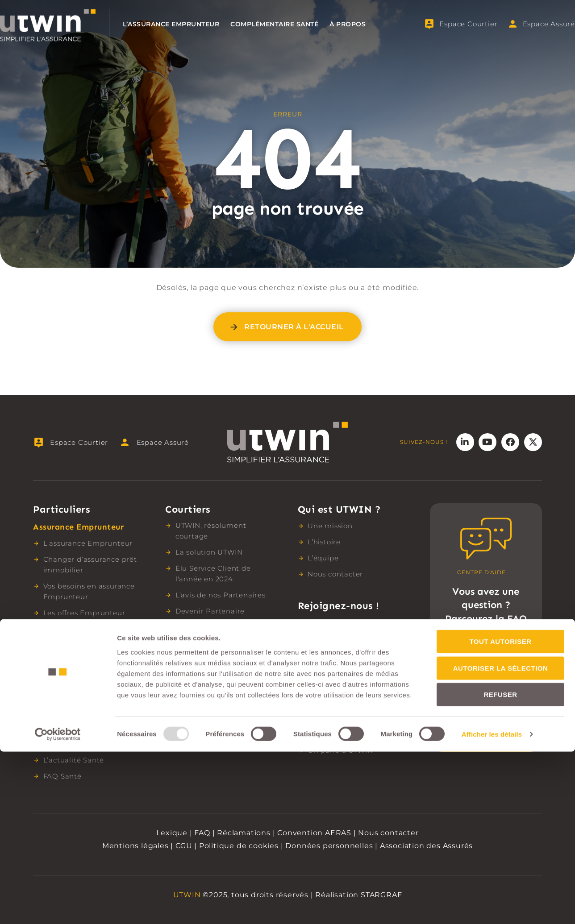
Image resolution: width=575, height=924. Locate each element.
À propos (348, 24)
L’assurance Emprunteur (171, 24)
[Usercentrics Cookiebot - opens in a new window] (58, 907)
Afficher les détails (492, 906)
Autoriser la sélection (501, 840)
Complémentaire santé (274, 24)
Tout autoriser (500, 814)
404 (288, 158)
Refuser (500, 867)
